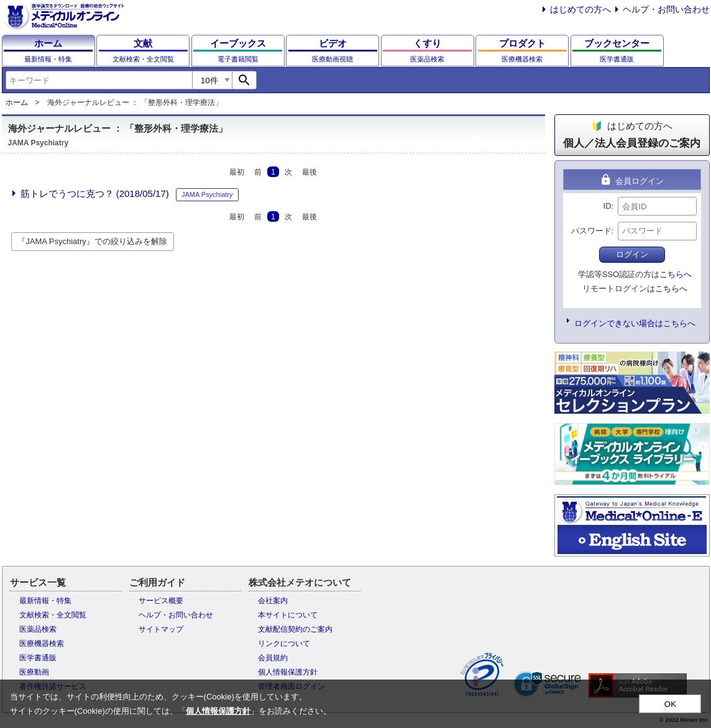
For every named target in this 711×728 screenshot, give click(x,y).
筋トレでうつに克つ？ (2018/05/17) (95, 193)
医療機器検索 (42, 644)
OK (670, 704)
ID (608, 206)
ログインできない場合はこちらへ (635, 323)
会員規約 (273, 658)
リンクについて (284, 644)
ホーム (17, 102)
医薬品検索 (38, 629)
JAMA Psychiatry (207, 194)
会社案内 (273, 601)
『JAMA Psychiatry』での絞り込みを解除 (92, 241)
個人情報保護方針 (288, 672)
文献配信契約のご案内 (295, 629)
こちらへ (676, 274)
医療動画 (34, 672)
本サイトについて (288, 615)
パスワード (591, 231)
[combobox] (99, 80)
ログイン (632, 254)
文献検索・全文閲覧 (53, 615)
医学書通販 (38, 658)
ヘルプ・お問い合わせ (666, 9)
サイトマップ (161, 629)
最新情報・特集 (45, 601)
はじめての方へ (580, 9)
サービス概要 (161, 601)
